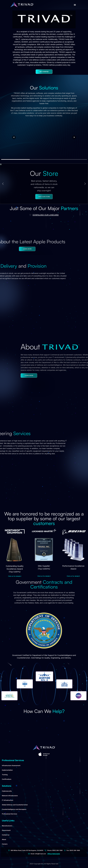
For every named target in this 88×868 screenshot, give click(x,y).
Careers (5, 844)
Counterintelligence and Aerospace (14, 809)
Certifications (7, 779)
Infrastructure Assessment (11, 765)
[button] (75, 5)
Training (5, 775)
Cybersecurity (7, 791)
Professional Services (9, 814)
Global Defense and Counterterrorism (15, 805)
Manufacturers (7, 826)
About (4, 839)
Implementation (7, 770)
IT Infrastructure (8, 800)
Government (6, 830)
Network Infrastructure (10, 796)
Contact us (6, 835)
